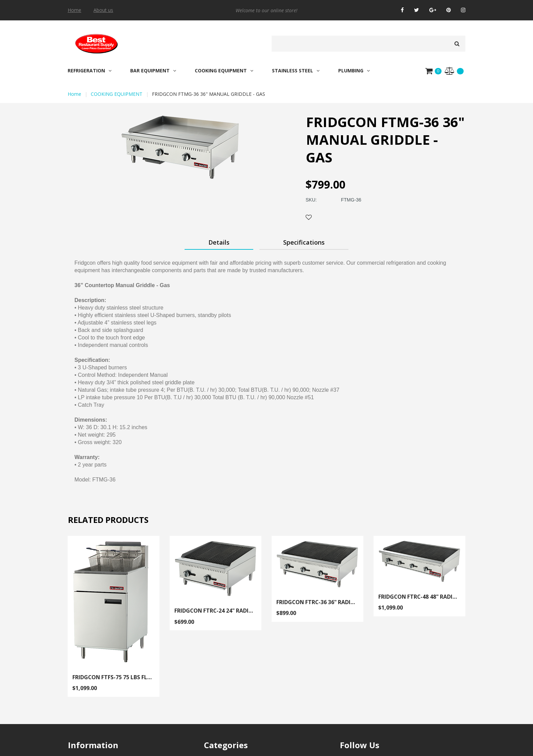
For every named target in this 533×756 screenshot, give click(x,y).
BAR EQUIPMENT (153, 71)
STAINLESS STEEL (296, 71)
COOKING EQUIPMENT (224, 71)
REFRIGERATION (90, 71)
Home (74, 10)
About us (103, 10)
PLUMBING (354, 71)
